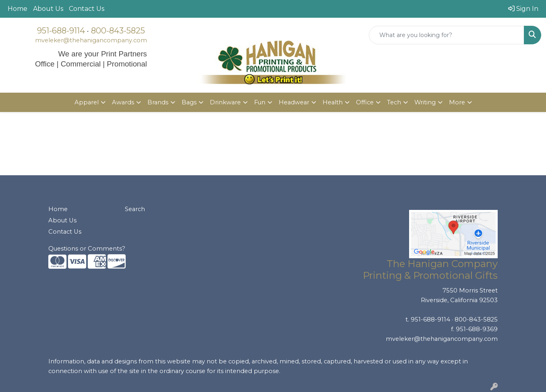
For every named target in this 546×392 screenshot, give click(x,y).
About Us (48, 9)
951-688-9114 (61, 31)
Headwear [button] (294, 102)
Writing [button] (425, 102)
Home (18, 9)
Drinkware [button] (225, 102)
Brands (158, 102)
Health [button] (333, 102)
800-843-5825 (118, 31)
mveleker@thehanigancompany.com (91, 40)
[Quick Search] (447, 35)
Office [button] (365, 102)
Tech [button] (394, 102)
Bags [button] (189, 102)
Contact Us (87, 9)
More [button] (457, 102)
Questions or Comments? (87, 249)
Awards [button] (123, 102)
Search (135, 209)
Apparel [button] (87, 102)
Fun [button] (260, 102)
